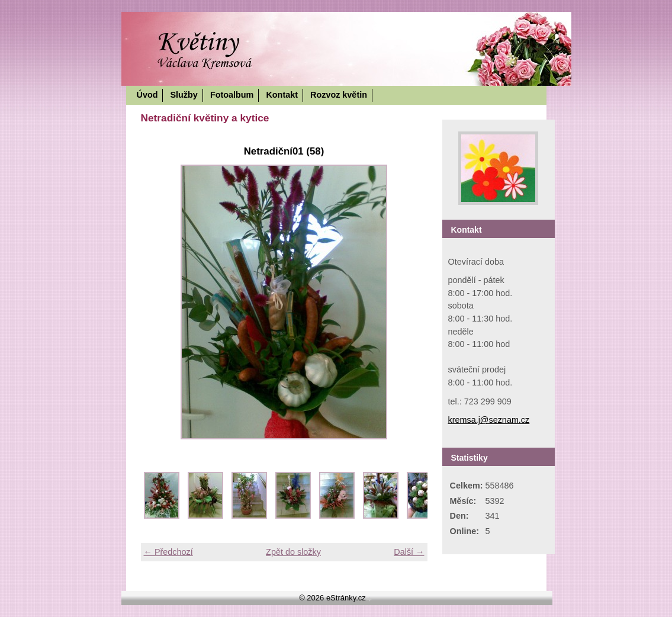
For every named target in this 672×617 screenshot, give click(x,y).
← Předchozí (168, 552)
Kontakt (282, 95)
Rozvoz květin (339, 95)
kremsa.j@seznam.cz (489, 420)
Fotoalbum (232, 95)
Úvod (147, 95)
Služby (184, 95)
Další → (409, 552)
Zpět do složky (293, 552)
